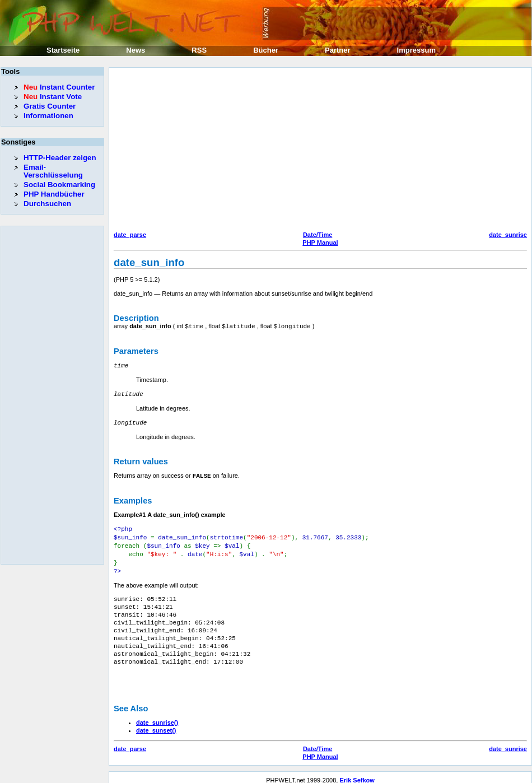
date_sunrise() (157, 716)
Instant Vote (53, 97)
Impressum (416, 50)
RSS (199, 50)
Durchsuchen (47, 204)
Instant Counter (59, 87)
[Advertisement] (311, 151)
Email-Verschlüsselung (53, 171)
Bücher (266, 50)
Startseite (63, 50)
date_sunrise (508, 235)
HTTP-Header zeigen (60, 158)
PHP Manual (320, 243)
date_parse (130, 235)
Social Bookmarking (59, 185)
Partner (338, 50)
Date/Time (318, 235)
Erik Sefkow (357, 774)
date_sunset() (156, 724)
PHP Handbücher (54, 194)
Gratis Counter (50, 106)
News (136, 50)
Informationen (48, 116)
